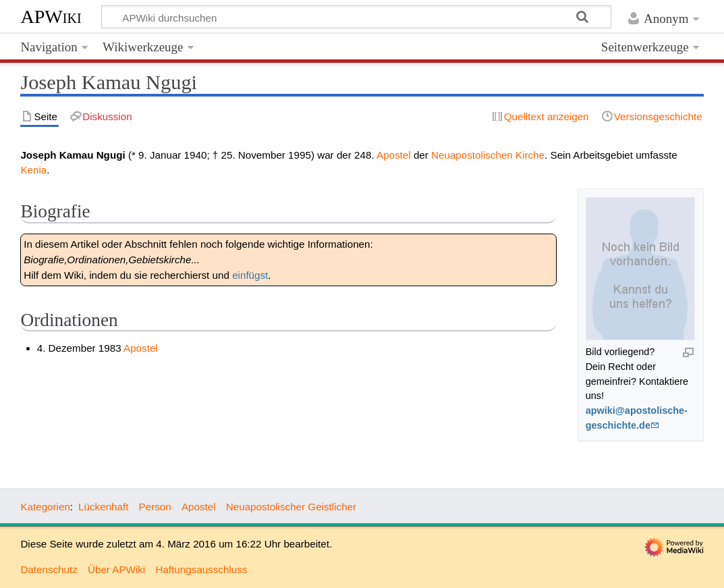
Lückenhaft (103, 507)
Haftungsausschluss (201, 569)
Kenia (33, 170)
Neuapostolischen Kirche (488, 155)
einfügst (250, 275)
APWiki (51, 17)
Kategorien (45, 507)
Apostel (394, 155)
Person (155, 507)
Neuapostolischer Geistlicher (291, 507)
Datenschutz (49, 569)
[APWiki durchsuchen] (356, 17)
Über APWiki (116, 569)
